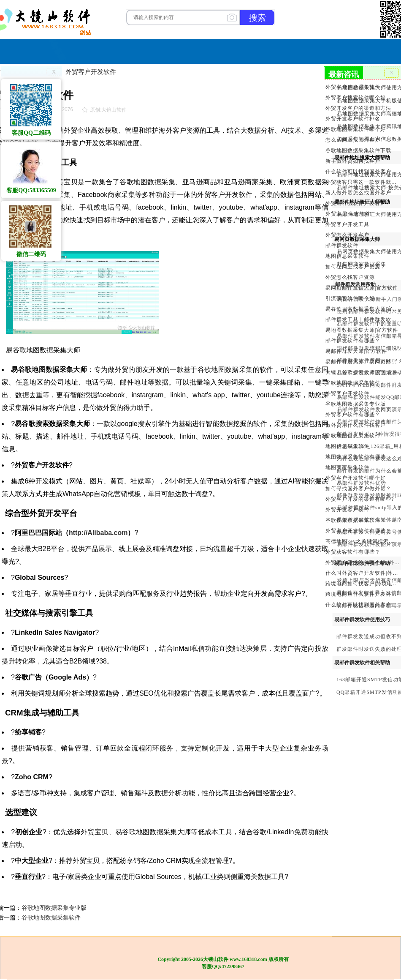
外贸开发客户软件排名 (353, 119)
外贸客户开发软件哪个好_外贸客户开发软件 (362, 562)
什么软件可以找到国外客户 (358, 172)
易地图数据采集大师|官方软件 (362, 330)
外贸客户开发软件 (91, 72)
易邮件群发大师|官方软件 (356, 351)
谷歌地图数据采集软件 (51, 917)
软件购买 (166, 51)
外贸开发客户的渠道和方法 (358, 108)
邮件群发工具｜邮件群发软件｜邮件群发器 (362, 319)
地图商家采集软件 (347, 467)
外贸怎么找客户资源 (350, 277)
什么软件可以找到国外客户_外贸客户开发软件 (362, 605)
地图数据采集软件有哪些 (356, 457)
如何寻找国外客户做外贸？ (358, 489)
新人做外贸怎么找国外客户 (358, 193)
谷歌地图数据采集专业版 (54, 908)
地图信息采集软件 (347, 256)
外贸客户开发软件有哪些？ (358, 531)
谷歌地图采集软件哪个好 (356, 129)
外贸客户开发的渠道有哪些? (360, 499)
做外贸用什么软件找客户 (356, 425)
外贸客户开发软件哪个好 (356, 478)
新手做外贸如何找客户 (353, 161)
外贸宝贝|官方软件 (348, 214)
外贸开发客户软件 (347, 510)
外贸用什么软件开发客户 (356, 203)
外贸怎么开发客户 (347, 235)
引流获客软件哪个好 (350, 298)
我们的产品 (253, 51)
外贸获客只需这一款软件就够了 (362, 182)
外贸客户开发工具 (347, 224)
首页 (136, 51)
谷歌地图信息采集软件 (353, 436)
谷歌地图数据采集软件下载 (358, 150)
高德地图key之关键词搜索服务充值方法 (362, 541)
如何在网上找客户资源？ (356, 267)
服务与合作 (207, 51)
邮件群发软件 (342, 246)
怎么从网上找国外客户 (353, 140)
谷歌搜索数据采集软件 (353, 520)
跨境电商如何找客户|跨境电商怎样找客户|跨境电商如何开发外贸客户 (362, 584)
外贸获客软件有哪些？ (353, 552)
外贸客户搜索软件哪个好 (356, 98)
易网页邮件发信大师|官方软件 (362, 288)
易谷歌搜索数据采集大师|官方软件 (362, 309)
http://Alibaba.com (98, 533)
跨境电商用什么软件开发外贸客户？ (362, 594)
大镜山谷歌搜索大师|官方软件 (362, 372)
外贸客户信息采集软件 (353, 87)
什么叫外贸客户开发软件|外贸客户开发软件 (362, 573)
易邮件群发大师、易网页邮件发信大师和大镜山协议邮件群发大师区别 (362, 362)
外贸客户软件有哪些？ (353, 415)
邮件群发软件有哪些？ (353, 341)
